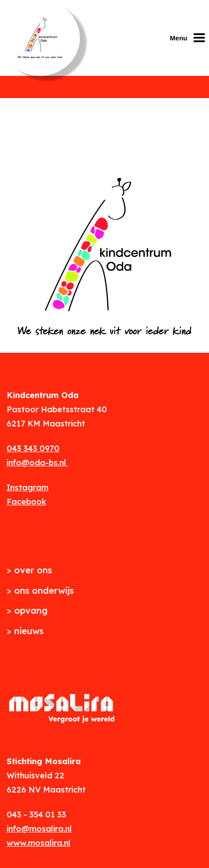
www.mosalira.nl (39, 843)
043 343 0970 (33, 448)
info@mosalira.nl (39, 829)
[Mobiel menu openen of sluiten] (189, 38)
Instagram (28, 487)
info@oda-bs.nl (37, 463)
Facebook (26, 502)
